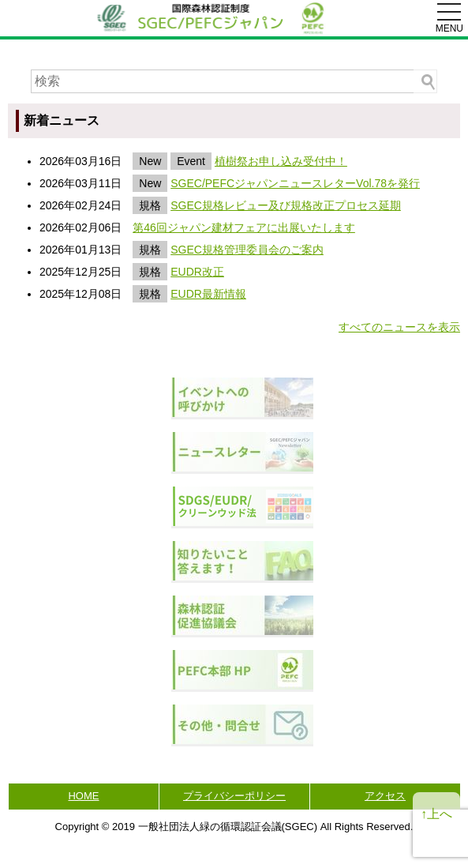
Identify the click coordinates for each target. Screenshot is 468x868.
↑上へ (436, 814)
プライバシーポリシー (234, 796)
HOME (83, 796)
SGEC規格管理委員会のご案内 (247, 250)
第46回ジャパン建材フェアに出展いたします (244, 227)
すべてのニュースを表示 (399, 327)
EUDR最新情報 (208, 294)
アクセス (385, 796)
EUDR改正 (197, 272)
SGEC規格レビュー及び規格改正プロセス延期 (286, 205)
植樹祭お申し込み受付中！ (281, 161)
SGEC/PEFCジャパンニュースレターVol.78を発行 (295, 183)
